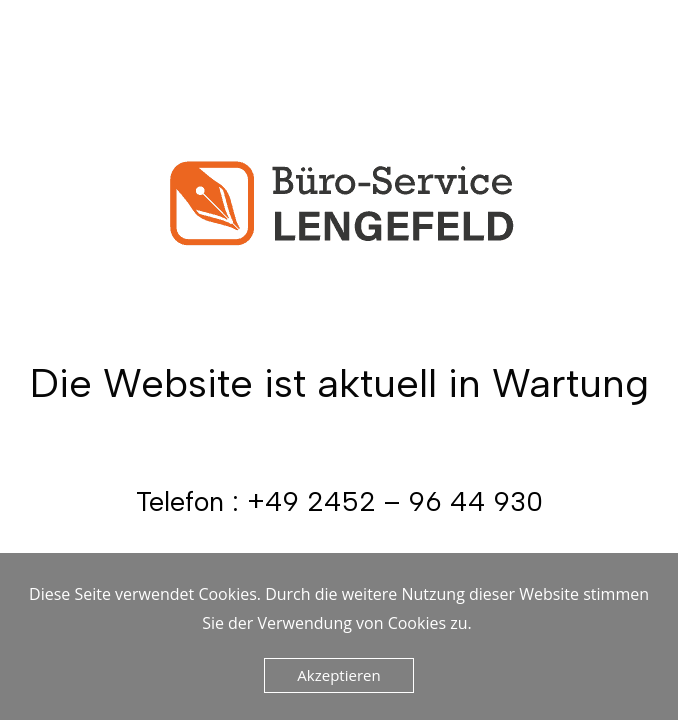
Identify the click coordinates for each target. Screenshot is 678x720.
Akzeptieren (338, 675)
